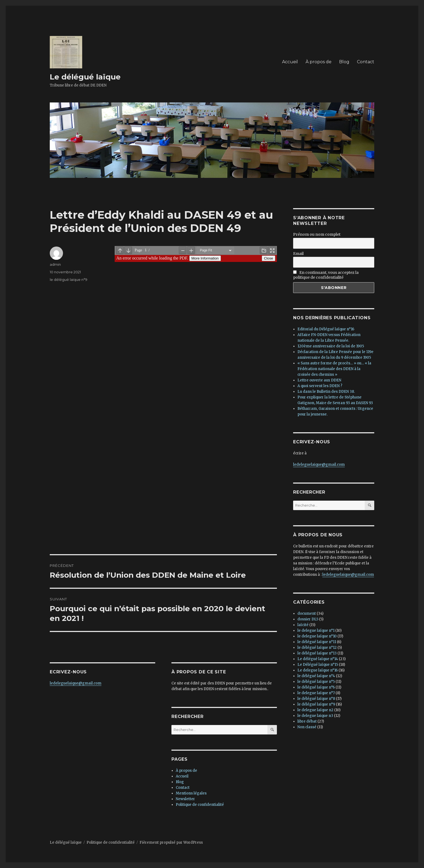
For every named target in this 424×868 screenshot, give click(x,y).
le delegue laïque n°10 (317, 636)
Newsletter (185, 799)
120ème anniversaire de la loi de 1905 (331, 346)
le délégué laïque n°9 (69, 280)
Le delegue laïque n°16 (318, 670)
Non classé (307, 727)
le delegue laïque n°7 (316, 693)
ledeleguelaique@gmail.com (76, 683)
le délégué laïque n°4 (316, 676)
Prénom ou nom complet (317, 234)
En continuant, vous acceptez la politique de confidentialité (326, 275)
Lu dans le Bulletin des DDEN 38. (326, 392)
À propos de (319, 62)
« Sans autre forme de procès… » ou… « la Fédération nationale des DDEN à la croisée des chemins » (334, 369)
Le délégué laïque (85, 77)
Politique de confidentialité (200, 805)
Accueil (290, 62)
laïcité (303, 625)
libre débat (307, 721)
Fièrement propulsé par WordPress (171, 842)
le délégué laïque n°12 (317, 648)
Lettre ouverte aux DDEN (319, 380)
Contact (366, 62)
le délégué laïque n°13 (317, 653)
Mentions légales (191, 793)
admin (55, 264)
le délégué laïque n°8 (316, 699)
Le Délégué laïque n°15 (318, 665)
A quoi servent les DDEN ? (320, 386)
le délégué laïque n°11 (317, 642)
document (307, 613)
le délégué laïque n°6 (316, 687)
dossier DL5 (308, 619)
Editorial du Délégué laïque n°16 (326, 329)
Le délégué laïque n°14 (318, 659)
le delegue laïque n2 (315, 710)
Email (298, 254)
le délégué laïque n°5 (316, 682)
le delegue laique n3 (315, 716)
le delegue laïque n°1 (316, 631)
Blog (344, 62)
